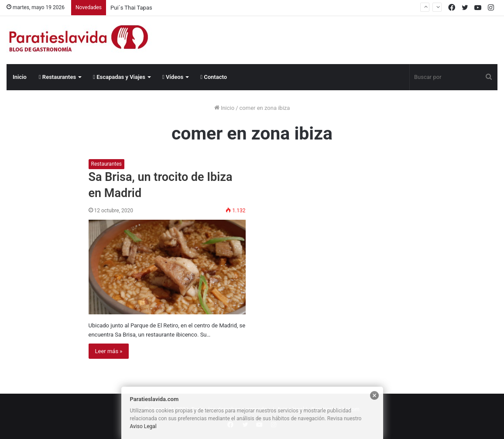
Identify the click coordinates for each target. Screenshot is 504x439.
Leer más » (109, 351)
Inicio (20, 77)
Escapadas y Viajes (119, 77)
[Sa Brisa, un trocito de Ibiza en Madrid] (167, 267)
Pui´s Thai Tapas (131, 8)
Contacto (214, 77)
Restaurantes (57, 77)
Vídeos (173, 77)
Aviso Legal (143, 426)
